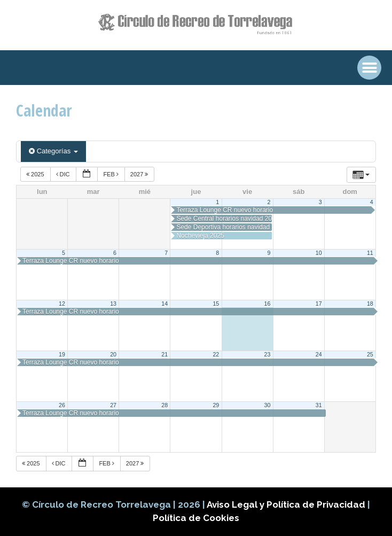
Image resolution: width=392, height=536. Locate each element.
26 (62, 405)
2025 (36, 174)
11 (370, 253)
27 (113, 405)
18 (370, 304)
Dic (64, 174)
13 (113, 304)
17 (319, 304)
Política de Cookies (196, 518)
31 (319, 405)
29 (216, 405)
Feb (112, 174)
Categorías (53, 151)
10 (319, 253)
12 (62, 304)
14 (164, 304)
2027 (140, 174)
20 (113, 354)
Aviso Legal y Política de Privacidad (287, 504)
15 (216, 304)
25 (370, 354)
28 (164, 405)
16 (268, 304)
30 (268, 405)
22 (216, 354)
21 (164, 354)
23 (268, 354)
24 (319, 354)
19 (62, 354)
